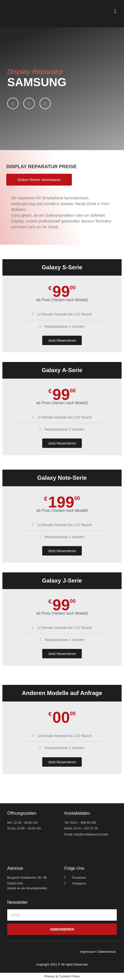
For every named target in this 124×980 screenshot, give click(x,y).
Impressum (88, 952)
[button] (115, 11)
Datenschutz (107, 952)
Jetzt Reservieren (62, 340)
